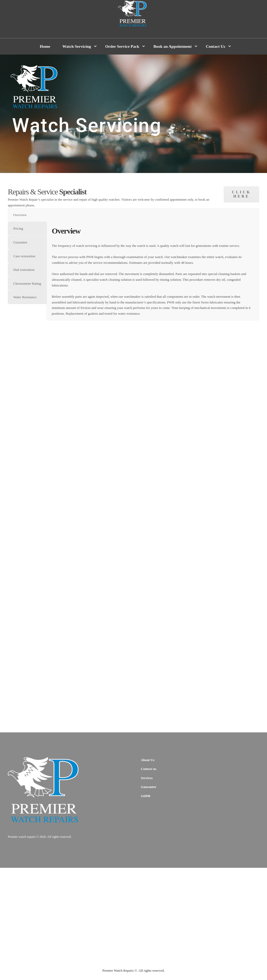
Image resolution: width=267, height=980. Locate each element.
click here (241, 194)
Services (147, 778)
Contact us (149, 769)
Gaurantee (148, 787)
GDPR (146, 796)
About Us (148, 760)
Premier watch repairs (22, 837)
